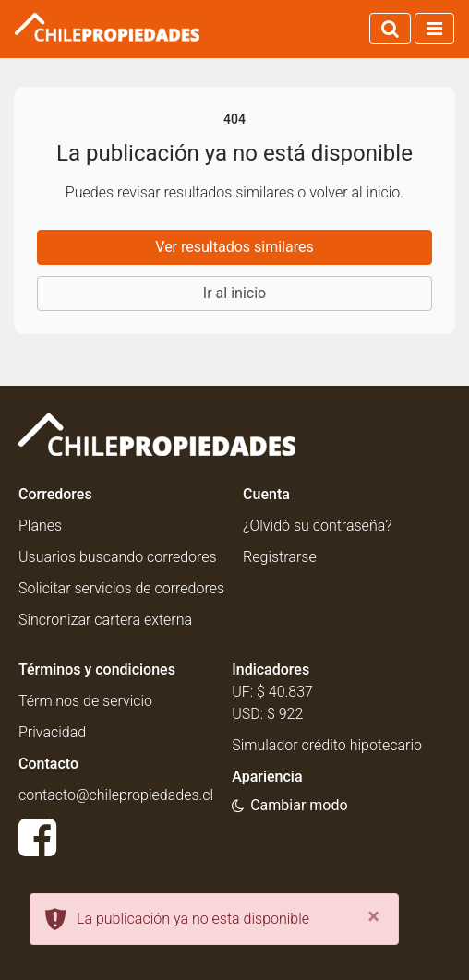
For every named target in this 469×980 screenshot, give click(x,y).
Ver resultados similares (234, 247)
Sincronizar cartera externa (105, 620)
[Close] (373, 916)
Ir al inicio (234, 293)
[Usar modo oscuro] (289, 806)
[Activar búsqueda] (390, 29)
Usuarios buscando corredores (118, 557)
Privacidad (52, 732)
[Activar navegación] (434, 29)
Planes (40, 526)
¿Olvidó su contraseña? (317, 526)
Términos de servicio (85, 701)
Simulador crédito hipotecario (327, 745)
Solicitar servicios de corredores (121, 588)
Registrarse (280, 557)
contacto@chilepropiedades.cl (116, 795)
